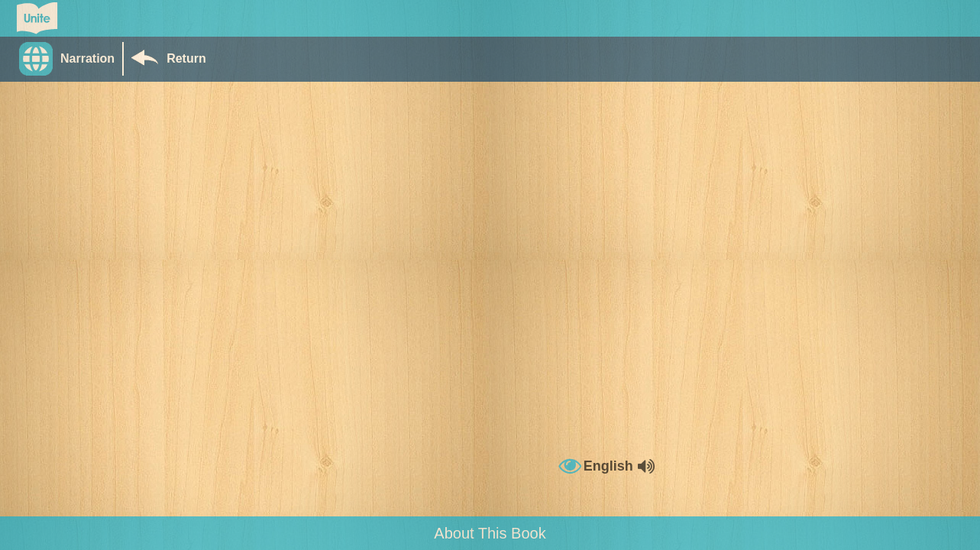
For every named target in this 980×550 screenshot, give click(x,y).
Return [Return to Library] (186, 58)
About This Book (490, 533)
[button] (71, 59)
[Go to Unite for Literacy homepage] (37, 18)
